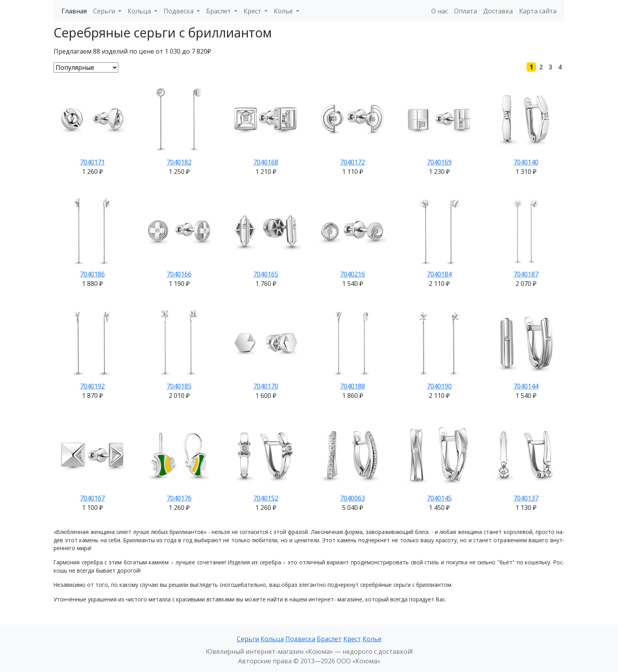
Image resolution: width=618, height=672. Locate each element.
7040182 (179, 162)
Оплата (465, 11)
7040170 (266, 386)
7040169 (439, 162)
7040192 (92, 386)
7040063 (353, 498)
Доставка (498, 11)
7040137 (526, 498)
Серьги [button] (105, 11)
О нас (439, 11)
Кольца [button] (140, 11)
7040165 (266, 274)
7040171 (92, 162)
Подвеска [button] (179, 11)
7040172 (353, 162)
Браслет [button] (219, 11)
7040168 (266, 162)
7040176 (179, 498)
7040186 (92, 274)
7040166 (179, 274)
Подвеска (300, 639)
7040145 (439, 498)
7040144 (526, 386)
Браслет (329, 639)
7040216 (353, 274)
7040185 (179, 386)
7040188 (353, 386)
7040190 (439, 386)
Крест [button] (253, 11)
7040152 (266, 498)
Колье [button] (284, 11)
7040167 (92, 498)
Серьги (248, 639)
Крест (352, 639)
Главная (74, 11)
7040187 (526, 274)
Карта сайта (538, 11)
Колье (372, 639)
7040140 (526, 162)
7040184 (439, 274)
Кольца (272, 639)
